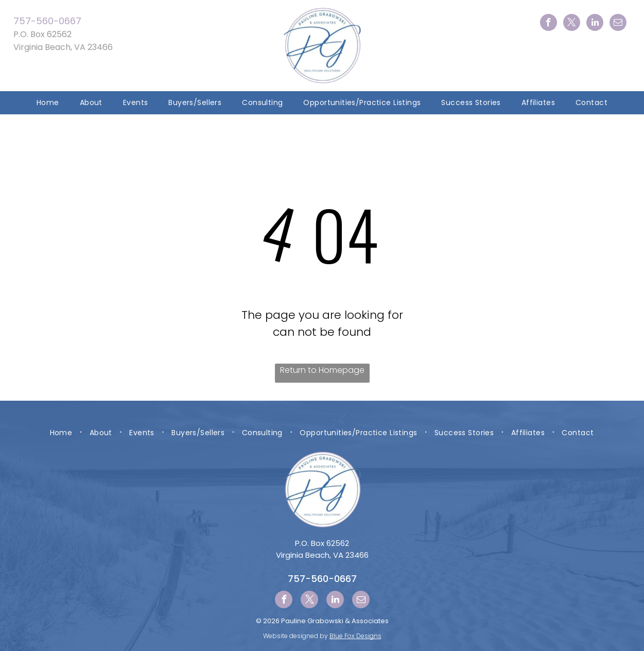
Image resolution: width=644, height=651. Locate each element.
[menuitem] (48, 103)
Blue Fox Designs (355, 636)
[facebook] (549, 24)
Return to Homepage (322, 370)
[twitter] (572, 24)
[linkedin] (595, 24)
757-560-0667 (47, 21)
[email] (618, 24)
